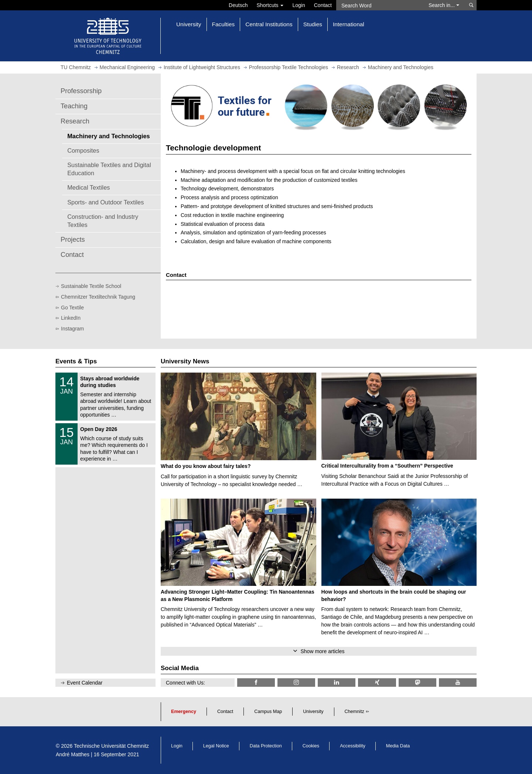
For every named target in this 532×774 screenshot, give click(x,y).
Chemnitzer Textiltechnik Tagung (98, 297)
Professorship (81, 91)
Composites (83, 150)
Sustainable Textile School (91, 286)
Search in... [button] (444, 5)
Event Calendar (85, 683)
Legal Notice (216, 746)
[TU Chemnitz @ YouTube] (458, 683)
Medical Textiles (88, 187)
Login (299, 5)
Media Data (398, 746)
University (313, 712)
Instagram (72, 329)
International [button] (349, 24)
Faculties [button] (224, 24)
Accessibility (353, 746)
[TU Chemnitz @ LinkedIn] (337, 683)
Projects (73, 240)
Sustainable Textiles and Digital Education (109, 169)
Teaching (74, 106)
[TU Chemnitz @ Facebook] (256, 683)
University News (185, 361)
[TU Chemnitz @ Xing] (377, 683)
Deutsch (238, 5)
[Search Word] (379, 5)
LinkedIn (71, 318)
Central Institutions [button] (269, 24)
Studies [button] (313, 24)
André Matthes (73, 754)
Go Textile (72, 308)
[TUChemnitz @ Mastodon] (417, 683)
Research (75, 121)
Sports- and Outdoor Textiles (105, 202)
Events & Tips (76, 361)
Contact (323, 5)
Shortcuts (270, 5)
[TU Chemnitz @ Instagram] (296, 683)
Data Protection (266, 746)
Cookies (311, 746)
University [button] (189, 24)
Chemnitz (354, 712)
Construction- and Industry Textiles (103, 221)
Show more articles (322, 651)
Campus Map (268, 712)
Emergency (184, 712)
